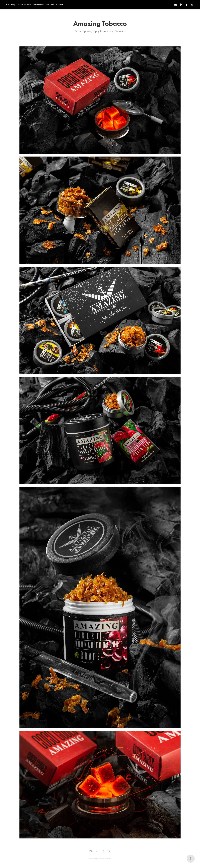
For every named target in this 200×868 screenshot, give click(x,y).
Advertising (11, 5)
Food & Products (24, 5)
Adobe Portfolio (105, 859)
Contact (59, 5)
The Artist (50, 5)
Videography (38, 5)
